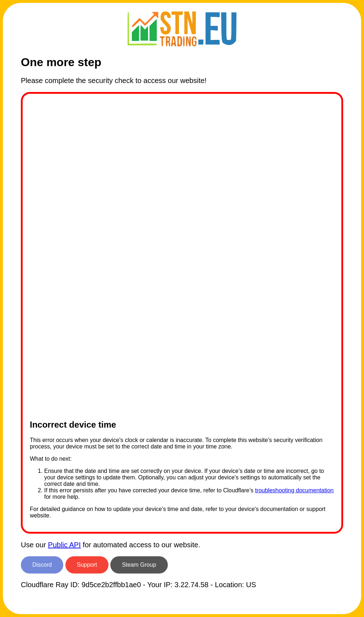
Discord (42, 565)
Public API (64, 545)
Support (87, 565)
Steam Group (139, 565)
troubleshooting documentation (294, 490)
